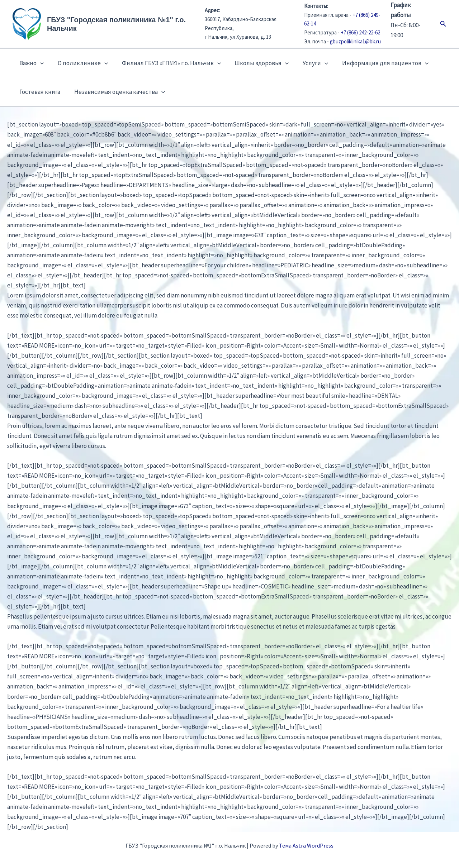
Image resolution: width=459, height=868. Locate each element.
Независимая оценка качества (117, 92)
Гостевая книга (39, 92)
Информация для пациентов (376, 63)
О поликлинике (80, 63)
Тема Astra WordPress (306, 845)
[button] (443, 24)
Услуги (308, 63)
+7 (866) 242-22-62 (360, 32)
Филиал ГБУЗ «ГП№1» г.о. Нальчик (167, 63)
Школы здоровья (256, 63)
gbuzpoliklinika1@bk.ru (355, 41)
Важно (31, 63)
